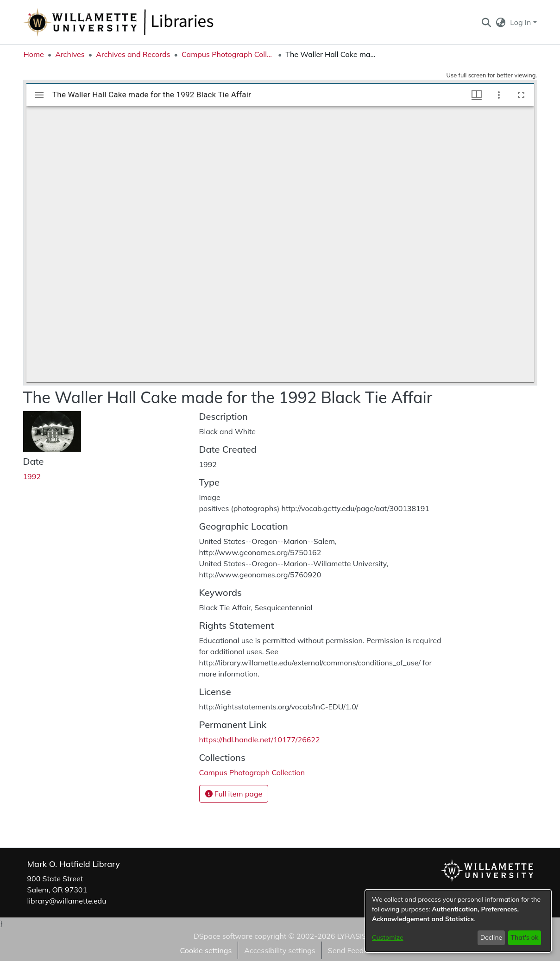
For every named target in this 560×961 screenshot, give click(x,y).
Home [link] (34, 54)
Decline (491, 937)
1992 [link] (32, 476)
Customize (388, 937)
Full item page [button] (234, 794)
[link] (252, 772)
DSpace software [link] (223, 936)
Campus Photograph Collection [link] (228, 54)
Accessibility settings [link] (280, 950)
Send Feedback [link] (354, 950)
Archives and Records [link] (133, 54)
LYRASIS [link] (352, 936)
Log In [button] (521, 22)
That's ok (524, 937)
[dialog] (458, 921)
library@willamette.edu (67, 901)
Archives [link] (70, 54)
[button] (487, 22)
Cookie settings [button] (206, 950)
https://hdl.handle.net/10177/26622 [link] (260, 740)
